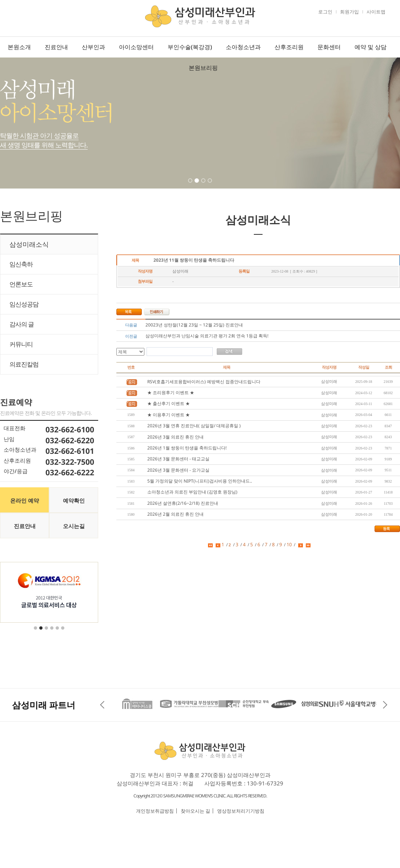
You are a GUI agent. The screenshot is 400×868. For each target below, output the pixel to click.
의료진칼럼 (24, 364)
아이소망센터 (136, 47)
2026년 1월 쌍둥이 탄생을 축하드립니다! (187, 448)
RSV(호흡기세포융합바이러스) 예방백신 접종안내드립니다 (204, 382)
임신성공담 (24, 304)
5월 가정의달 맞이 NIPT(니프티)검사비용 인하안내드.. (200, 481)
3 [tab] (204, 185)
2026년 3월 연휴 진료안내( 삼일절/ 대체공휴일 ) (194, 426)
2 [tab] (197, 185)
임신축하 (21, 264)
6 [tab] (63, 633)
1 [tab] (191, 185)
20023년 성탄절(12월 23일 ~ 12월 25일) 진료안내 (194, 325)
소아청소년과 (243, 47)
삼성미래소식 (29, 244)
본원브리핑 (203, 68)
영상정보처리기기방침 (241, 811)
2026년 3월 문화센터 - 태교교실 (178, 459)
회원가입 (349, 12)
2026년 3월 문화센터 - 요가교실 (178, 470)
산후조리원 (289, 47)
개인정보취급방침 (155, 811)
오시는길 (74, 526)
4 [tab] (211, 185)
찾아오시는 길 (195, 811)
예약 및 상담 (371, 47)
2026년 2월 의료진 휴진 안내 (175, 514)
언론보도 (21, 284)
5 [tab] (58, 633)
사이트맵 (376, 12)
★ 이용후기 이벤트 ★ (169, 415)
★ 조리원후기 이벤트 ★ (171, 393)
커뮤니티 (21, 344)
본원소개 (19, 47)
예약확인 (74, 500)
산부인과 (93, 47)
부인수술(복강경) (190, 47)
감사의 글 (22, 324)
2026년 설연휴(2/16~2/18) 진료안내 (183, 503)
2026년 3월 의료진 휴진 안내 (175, 437)
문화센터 (329, 47)
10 (289, 544)
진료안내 (56, 47)
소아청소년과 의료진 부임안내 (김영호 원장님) (192, 492)
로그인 (325, 12)
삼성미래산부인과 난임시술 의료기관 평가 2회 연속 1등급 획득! (207, 336)
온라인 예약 (25, 500)
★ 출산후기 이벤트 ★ (169, 403)
